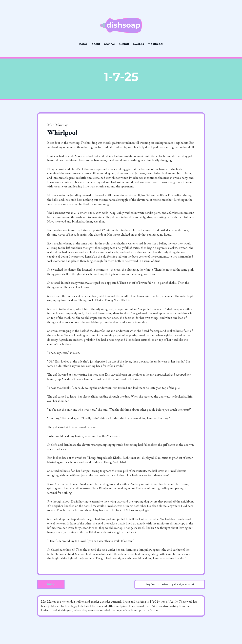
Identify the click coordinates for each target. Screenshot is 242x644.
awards (138, 44)
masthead (155, 44)
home (84, 44)
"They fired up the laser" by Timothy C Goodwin (170, 584)
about (96, 44)
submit (124, 44)
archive (109, 44)
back (51, 584)
